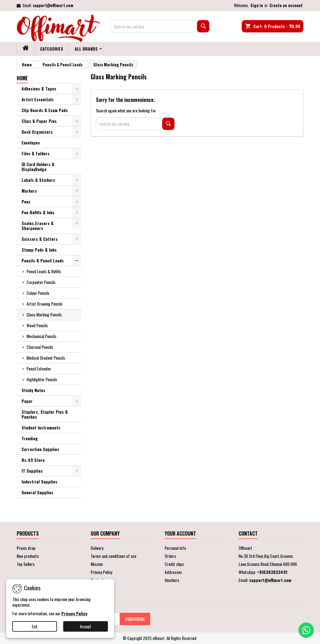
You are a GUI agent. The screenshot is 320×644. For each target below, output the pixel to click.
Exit (35, 626)
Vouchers (172, 580)
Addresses (173, 572)
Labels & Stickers (38, 180)
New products (28, 556)
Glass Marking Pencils (44, 314)
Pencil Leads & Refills (44, 271)
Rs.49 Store (33, 460)
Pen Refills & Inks (38, 212)
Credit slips (174, 564)
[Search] (160, 26)
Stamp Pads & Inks (39, 250)
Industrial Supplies (39, 481)
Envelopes (31, 142)
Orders (170, 556)
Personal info (175, 548)
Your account (180, 533)
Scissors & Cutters (40, 239)
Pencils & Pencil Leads (43, 260)
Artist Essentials (38, 99)
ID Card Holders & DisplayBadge (38, 167)
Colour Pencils (38, 293)
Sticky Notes (33, 390)
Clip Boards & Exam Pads (45, 110)
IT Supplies (32, 471)
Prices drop (26, 548)
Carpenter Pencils (41, 282)
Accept (86, 626)
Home (22, 78)
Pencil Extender (39, 368)
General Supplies (37, 492)
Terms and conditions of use (113, 556)
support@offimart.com (53, 5)
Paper (27, 401)
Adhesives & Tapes (39, 88)
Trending (30, 438)
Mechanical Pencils (41, 336)
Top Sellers (26, 564)
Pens (26, 201)
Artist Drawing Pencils (45, 304)
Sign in (257, 5)
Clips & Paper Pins (39, 121)
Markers (29, 191)
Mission (97, 564)
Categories (52, 49)
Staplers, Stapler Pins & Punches (45, 414)
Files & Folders (36, 153)
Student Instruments (41, 427)
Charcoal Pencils (40, 347)
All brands (86, 49)
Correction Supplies (40, 449)
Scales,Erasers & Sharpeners (38, 226)
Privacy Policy (101, 572)
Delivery (97, 548)
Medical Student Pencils (46, 358)
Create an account (286, 5)
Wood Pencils (37, 325)
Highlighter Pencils (42, 379)
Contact (248, 533)
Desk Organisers (37, 132)
